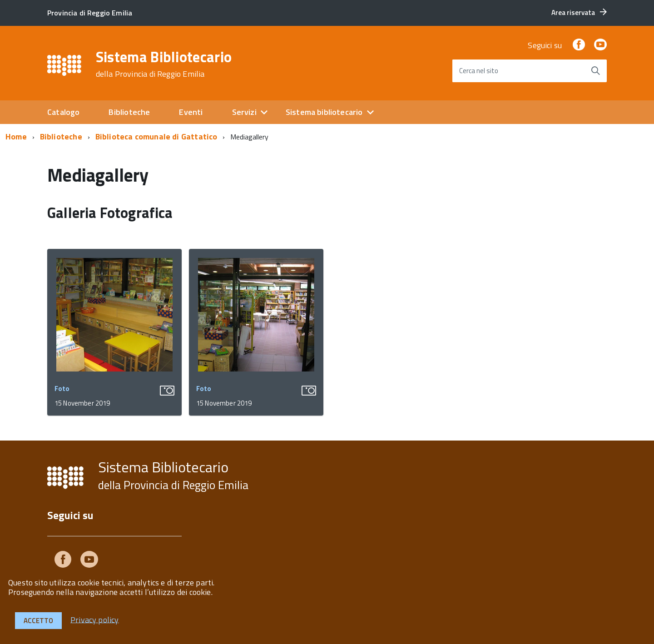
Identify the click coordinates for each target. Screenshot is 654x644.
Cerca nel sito (479, 71)
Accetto (38, 621)
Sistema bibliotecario (324, 112)
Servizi (244, 112)
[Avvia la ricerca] (595, 71)
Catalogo (63, 112)
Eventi (191, 112)
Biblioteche (129, 112)
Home (16, 136)
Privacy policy (95, 619)
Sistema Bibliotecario (164, 64)
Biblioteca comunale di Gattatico (156, 136)
